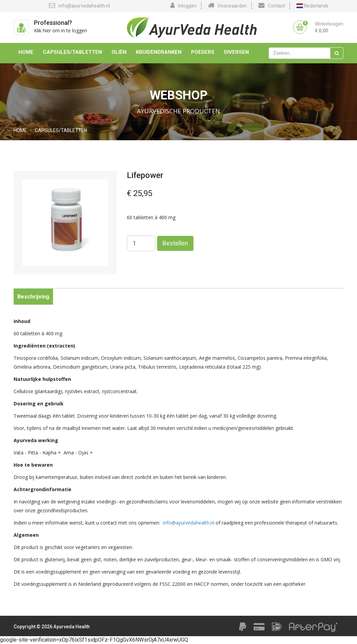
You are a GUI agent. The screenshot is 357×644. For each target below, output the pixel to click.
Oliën (119, 52)
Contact (272, 5)
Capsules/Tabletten (72, 52)
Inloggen (183, 5)
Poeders (203, 52)
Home (26, 52)
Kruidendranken (159, 52)
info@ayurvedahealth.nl (79, 5)
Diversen (236, 52)
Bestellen (175, 243)
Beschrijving (33, 297)
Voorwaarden (227, 5)
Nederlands (312, 6)
